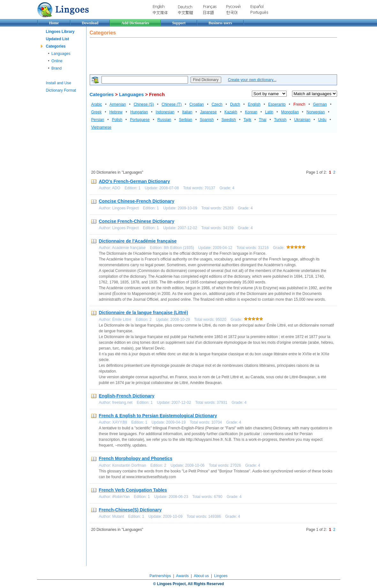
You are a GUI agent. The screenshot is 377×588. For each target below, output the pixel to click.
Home (54, 23)
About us (201, 576)
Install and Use (59, 83)
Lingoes (221, 576)
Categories (56, 46)
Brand (57, 68)
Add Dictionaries (135, 23)
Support (179, 23)
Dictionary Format (61, 90)
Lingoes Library (60, 32)
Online (57, 61)
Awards (182, 576)
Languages (61, 54)
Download (90, 23)
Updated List (58, 39)
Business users (220, 23)
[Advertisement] (206, 57)
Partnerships (160, 576)
